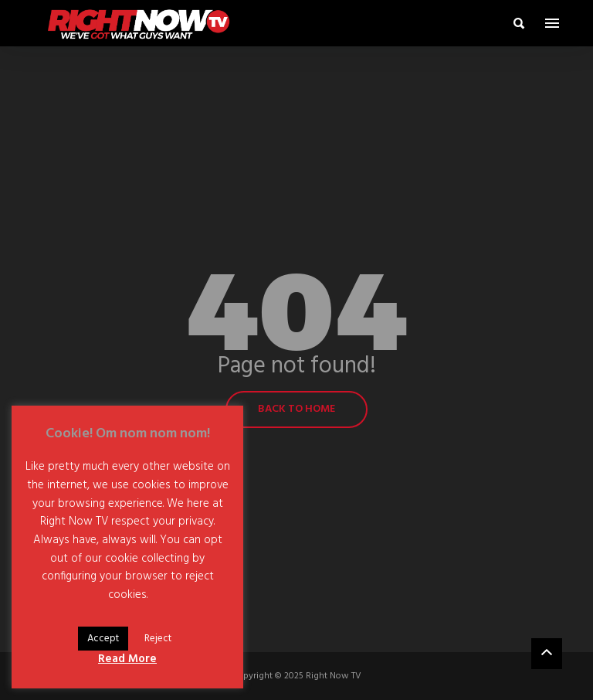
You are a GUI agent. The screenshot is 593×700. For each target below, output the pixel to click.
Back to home (296, 409)
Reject (158, 639)
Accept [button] (103, 639)
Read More (127, 659)
